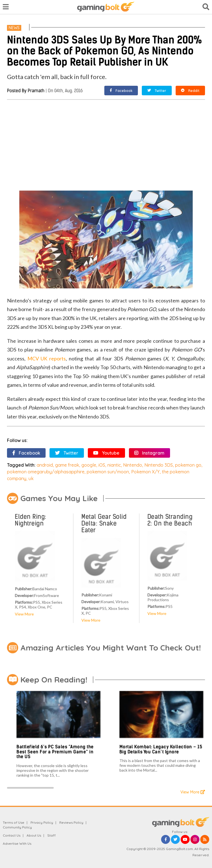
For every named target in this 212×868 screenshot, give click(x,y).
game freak (67, 465)
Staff (51, 835)
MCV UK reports (47, 358)
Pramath (36, 91)
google (89, 465)
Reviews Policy (71, 822)
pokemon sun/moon (108, 472)
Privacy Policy (42, 822)
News (14, 28)
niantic (114, 465)
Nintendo (133, 465)
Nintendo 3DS (159, 465)
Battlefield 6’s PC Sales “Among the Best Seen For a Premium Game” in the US (55, 752)
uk (31, 478)
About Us (34, 835)
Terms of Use (14, 822)
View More (24, 614)
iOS (102, 465)
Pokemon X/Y (145, 472)
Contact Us (12, 835)
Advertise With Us (17, 843)
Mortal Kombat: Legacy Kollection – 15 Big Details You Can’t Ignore (161, 749)
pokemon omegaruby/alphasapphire (46, 472)
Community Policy (17, 827)
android (45, 465)
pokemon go (188, 465)
